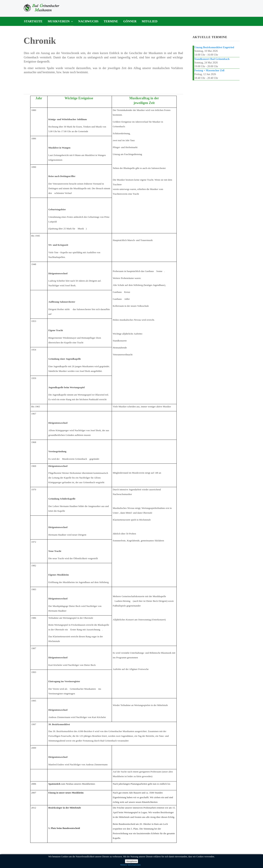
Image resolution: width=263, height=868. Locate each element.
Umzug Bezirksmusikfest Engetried (214, 47)
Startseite (33, 21)
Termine (111, 21)
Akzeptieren (131, 861)
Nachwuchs (88, 21)
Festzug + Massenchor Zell (209, 70)
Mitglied (150, 21)
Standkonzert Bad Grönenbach (212, 59)
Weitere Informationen (130, 865)
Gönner (130, 21)
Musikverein (59, 21)
